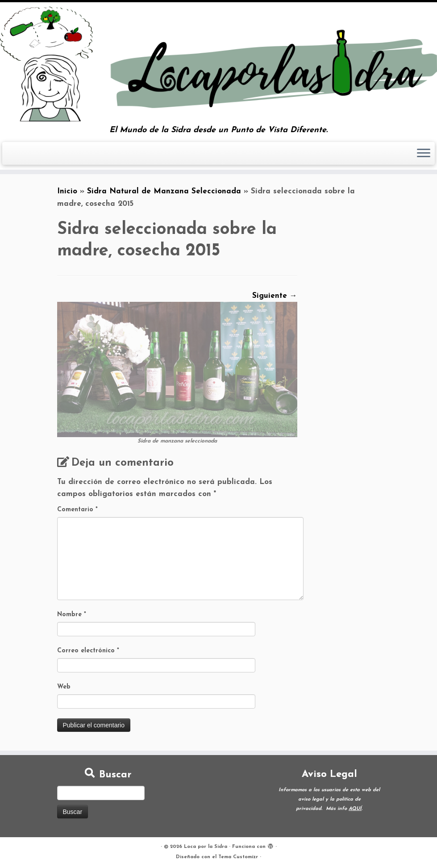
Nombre (72, 615)
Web (64, 687)
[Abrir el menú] (424, 154)
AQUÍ (355, 809)
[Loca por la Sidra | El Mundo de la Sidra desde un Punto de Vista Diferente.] (218, 64)
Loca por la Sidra (206, 847)
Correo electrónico (88, 651)
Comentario (77, 510)
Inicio (67, 191)
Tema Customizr (238, 857)
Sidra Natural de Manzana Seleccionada (164, 191)
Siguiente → (275, 296)
